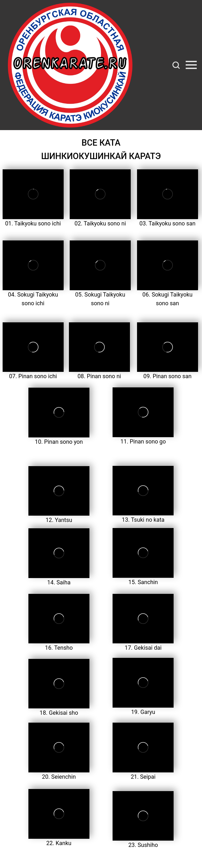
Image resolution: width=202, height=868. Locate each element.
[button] (176, 65)
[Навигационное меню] (191, 65)
